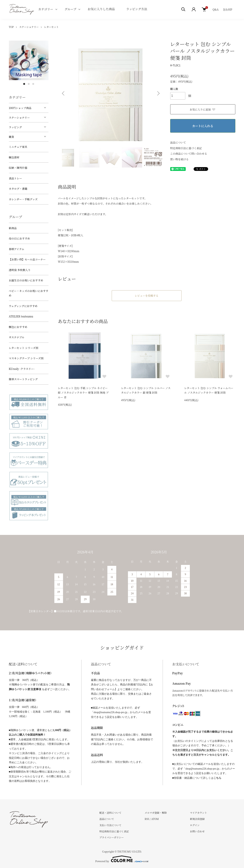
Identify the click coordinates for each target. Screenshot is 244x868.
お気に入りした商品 (101, 9)
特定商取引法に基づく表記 (186, 148)
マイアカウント (198, 813)
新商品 (13, 228)
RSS (147, 819)
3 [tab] (33, 84)
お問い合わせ (197, 831)
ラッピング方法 (137, 9)
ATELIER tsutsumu (21, 316)
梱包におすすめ (18, 327)
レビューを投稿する (147, 296)
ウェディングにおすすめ (23, 306)
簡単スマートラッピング (23, 379)
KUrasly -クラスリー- (22, 369)
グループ (70, 9)
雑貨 (12, 137)
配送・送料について (110, 813)
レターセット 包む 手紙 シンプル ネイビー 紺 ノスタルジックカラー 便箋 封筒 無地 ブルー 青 (83, 393)
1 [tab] (24, 84)
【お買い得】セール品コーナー (27, 259)
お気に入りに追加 (203, 109)
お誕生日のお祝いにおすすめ (26, 280)
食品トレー (15, 178)
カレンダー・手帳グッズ (23, 199)
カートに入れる (203, 126)
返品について (178, 142)
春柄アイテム (17, 249)
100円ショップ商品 (20, 108)
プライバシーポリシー (112, 837)
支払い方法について (110, 825)
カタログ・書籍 (18, 189)
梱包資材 (14, 157)
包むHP (228, 9)
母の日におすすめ (19, 238)
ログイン (195, 825)
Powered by (122, 859)
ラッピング (15, 127)
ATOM (155, 819)
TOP (11, 27)
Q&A (216, 9)
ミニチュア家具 (18, 147)
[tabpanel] (29, 60)
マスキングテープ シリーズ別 (26, 358)
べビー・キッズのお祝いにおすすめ (29, 293)
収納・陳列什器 (18, 168)
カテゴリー (46, 9)
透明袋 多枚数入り (20, 270)
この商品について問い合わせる (189, 154)
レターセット (51, 27)
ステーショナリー (29, 27)
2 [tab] (29, 84)
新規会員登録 (197, 819)
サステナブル (17, 337)
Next (158, 93)
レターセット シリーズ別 (24, 348)
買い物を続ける (179, 159)
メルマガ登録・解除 (156, 813)
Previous (64, 93)
